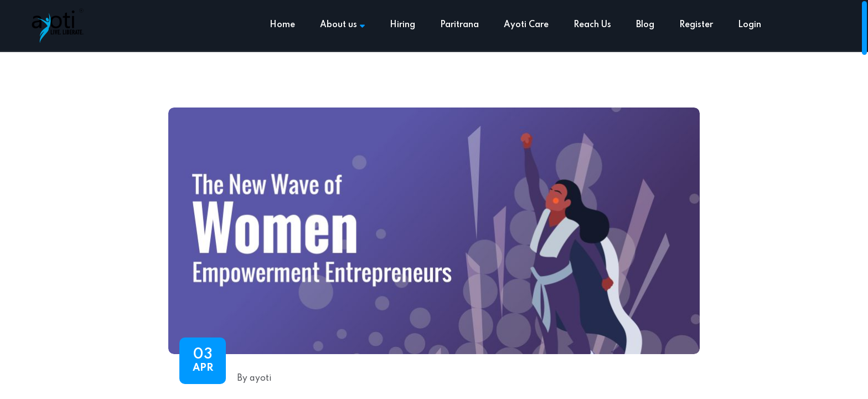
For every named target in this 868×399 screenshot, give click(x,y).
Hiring (402, 25)
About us (342, 25)
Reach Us (592, 25)
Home (282, 25)
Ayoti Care (526, 25)
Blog (645, 25)
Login (750, 25)
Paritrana (459, 25)
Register (696, 25)
